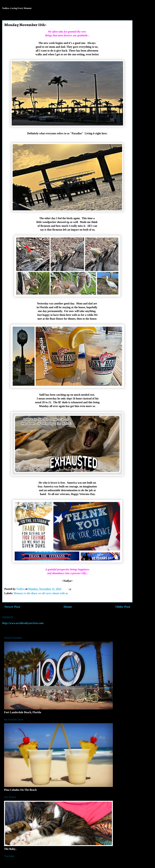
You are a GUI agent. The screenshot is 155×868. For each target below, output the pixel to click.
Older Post (123, 607)
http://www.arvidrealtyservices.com (23, 623)
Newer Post (12, 607)
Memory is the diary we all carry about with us (41, 593)
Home (68, 607)
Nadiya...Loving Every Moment (17, 8)
